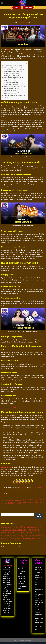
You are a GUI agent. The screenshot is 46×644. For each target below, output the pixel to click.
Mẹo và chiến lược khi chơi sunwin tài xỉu (15, 86)
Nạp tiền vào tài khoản (12, 81)
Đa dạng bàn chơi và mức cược (14, 71)
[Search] (44, 3)
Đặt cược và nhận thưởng (13, 84)
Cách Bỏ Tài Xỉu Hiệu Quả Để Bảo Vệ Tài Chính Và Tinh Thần (20, 530)
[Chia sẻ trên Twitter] (21, 481)
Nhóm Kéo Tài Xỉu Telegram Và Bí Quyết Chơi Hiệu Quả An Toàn (22, 533)
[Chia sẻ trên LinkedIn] (31, 481)
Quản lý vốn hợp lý (11, 90)
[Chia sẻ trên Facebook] (18, 481)
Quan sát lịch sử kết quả (12, 88)
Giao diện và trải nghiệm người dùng (15, 70)
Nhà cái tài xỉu (23, 12)
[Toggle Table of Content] (25, 63)
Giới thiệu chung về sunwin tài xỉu (13, 66)
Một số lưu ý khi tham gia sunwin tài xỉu (14, 96)
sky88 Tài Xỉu (19, 407)
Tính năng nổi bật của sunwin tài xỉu (14, 68)
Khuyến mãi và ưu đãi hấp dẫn (14, 75)
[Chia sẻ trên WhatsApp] (15, 481)
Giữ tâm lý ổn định (11, 94)
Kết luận (6, 98)
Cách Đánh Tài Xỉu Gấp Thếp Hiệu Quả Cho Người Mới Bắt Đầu (21, 539)
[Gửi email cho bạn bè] (25, 481)
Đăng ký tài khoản (11, 79)
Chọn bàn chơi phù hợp (12, 83)
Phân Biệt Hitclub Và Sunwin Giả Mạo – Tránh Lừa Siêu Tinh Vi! (21, 527)
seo (31, 22)
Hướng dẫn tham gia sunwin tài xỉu (13, 77)
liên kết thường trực (37, 487)
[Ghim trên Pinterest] (28, 481)
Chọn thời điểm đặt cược (13, 92)
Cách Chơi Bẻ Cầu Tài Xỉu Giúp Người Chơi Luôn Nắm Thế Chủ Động (23, 536)
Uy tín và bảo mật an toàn (13, 73)
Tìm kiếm (4, 511)
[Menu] (2, 3)
